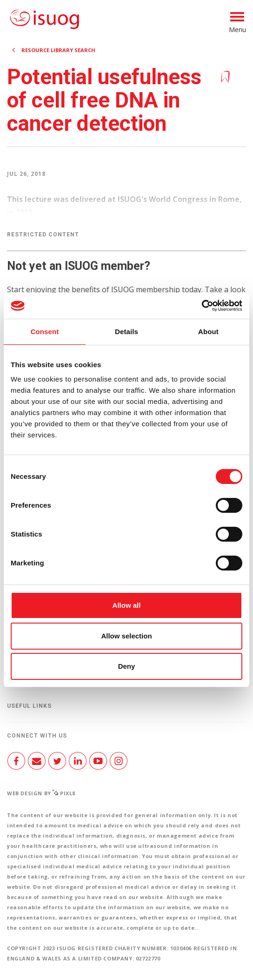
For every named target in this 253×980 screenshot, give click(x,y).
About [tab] (208, 332)
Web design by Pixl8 (41, 793)
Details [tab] (126, 332)
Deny (127, 666)
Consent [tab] (45, 332)
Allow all (127, 605)
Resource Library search (58, 50)
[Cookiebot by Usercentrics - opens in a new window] (202, 306)
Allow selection (126, 636)
